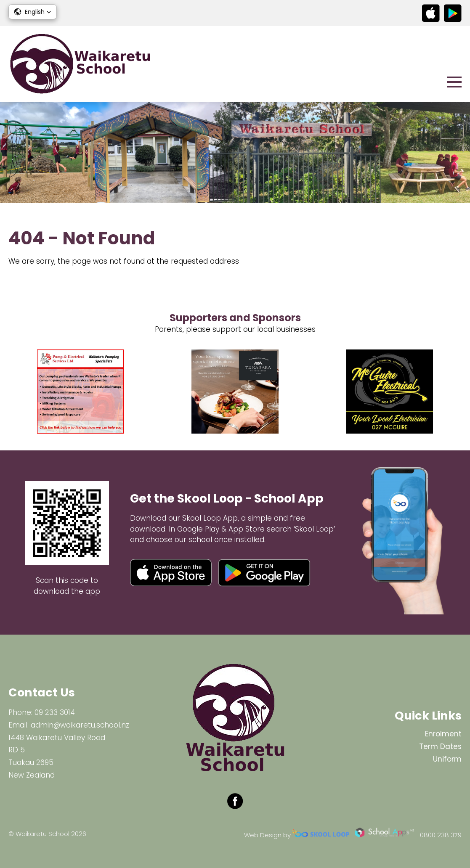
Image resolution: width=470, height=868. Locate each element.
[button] (33, 12)
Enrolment (443, 734)
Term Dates (440, 746)
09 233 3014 (55, 712)
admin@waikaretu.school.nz (80, 725)
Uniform (447, 759)
